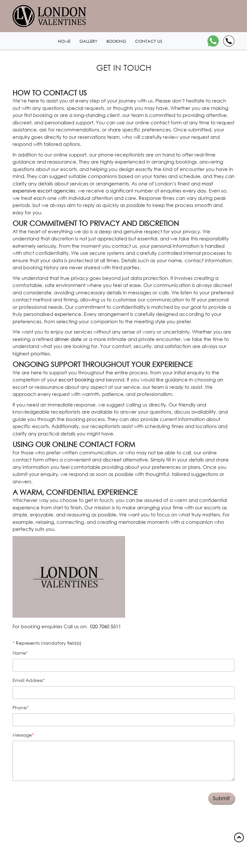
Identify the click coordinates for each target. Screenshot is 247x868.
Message (22, 735)
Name (19, 653)
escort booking (76, 380)
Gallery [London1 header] (88, 41)
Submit (221, 798)
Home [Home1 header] (64, 41)
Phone (20, 707)
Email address (28, 680)
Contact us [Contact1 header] (149, 41)
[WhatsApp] (213, 41)
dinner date (68, 339)
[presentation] (50, 796)
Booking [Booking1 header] (116, 41)
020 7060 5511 (105, 626)
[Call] (229, 41)
